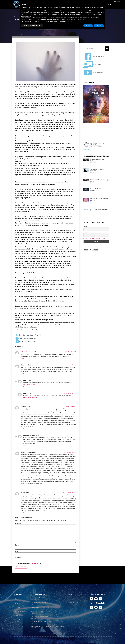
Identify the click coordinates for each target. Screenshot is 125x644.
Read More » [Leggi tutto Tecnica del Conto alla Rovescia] (93, 172)
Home (17, 599)
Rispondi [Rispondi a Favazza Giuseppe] (25, 446)
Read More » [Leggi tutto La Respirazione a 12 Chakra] (93, 211)
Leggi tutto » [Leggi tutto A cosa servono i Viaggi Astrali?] (34, 613)
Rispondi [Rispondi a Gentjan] (23, 429)
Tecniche (18, 607)
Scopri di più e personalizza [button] (32, 26)
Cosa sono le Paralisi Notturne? (40, 617)
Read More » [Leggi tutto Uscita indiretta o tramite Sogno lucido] (93, 183)
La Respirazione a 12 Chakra (99, 209)
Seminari (18, 615)
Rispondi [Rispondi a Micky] (25, 387)
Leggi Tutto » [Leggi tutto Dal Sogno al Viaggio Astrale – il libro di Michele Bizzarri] (87, 149)
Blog (17, 603)
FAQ (14, 16)
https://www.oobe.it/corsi (30, 398)
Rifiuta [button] (88, 26)
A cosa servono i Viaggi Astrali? (41, 612)
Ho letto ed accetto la (28, 564)
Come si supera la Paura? (39, 603)
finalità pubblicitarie (32, 14)
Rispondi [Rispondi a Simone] (23, 513)
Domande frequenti (21, 611)
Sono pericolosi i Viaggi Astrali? (41, 607)
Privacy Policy (35, 564)
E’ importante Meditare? (38, 598)
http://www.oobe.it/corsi (30, 385)
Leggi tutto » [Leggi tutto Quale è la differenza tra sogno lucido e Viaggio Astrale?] (34, 628)
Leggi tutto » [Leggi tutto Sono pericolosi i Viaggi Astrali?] (34, 609)
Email (18, 551)
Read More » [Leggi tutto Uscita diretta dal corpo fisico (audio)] (93, 192)
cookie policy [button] (28, 9)
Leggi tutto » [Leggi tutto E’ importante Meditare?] (34, 599)
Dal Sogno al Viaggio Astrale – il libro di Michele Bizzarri (95, 144)
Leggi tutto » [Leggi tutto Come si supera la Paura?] (34, 604)
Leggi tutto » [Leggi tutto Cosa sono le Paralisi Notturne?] (34, 618)
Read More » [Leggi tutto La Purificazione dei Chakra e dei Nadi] (93, 202)
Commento (19, 523)
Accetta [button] (99, 26)
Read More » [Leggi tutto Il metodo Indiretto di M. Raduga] (93, 162)
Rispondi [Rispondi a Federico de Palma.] (23, 359)
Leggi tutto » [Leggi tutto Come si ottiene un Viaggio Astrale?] (34, 623)
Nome (18, 545)
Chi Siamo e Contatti (19, 620)
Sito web (18, 557)
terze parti (49, 11)
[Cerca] (107, 49)
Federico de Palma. (26, 352)
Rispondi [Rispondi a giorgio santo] (23, 374)
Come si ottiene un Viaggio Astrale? (42, 621)
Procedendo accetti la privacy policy (95, 238)
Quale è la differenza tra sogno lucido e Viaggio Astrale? (48, 626)
